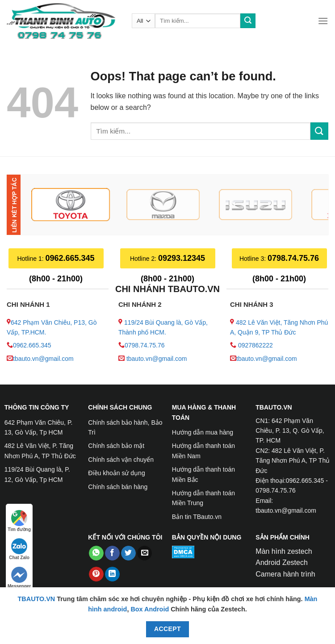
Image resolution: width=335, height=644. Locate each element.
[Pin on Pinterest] (96, 574)
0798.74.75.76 (145, 345)
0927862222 (255, 345)
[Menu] (323, 21)
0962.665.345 (32, 345)
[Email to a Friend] (144, 553)
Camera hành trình (285, 574)
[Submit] (248, 21)
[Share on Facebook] (112, 553)
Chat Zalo (19, 549)
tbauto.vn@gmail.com (43, 359)
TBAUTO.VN (37, 599)
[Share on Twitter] (128, 553)
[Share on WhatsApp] (96, 553)
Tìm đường (19, 521)
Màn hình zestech (284, 551)
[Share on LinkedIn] (112, 574)
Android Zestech (282, 562)
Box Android (151, 609)
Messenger (19, 578)
